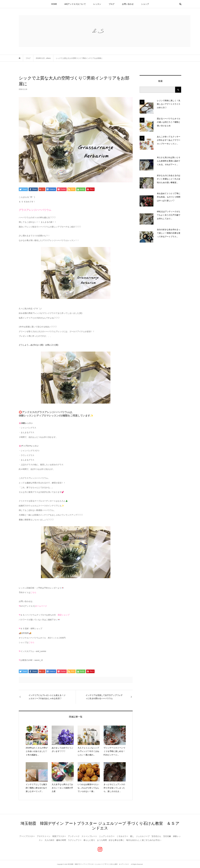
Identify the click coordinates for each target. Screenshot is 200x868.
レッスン (97, 4)
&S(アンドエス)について (75, 4)
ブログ (112, 4)
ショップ (145, 4)
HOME (54, 4)
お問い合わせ (128, 4)
